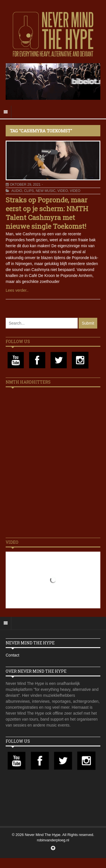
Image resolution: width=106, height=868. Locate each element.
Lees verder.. (17, 290)
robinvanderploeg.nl (53, 840)
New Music (46, 191)
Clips (29, 191)
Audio (17, 191)
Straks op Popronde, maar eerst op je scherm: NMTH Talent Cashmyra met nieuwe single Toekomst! (47, 213)
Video (63, 191)
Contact (12, 655)
